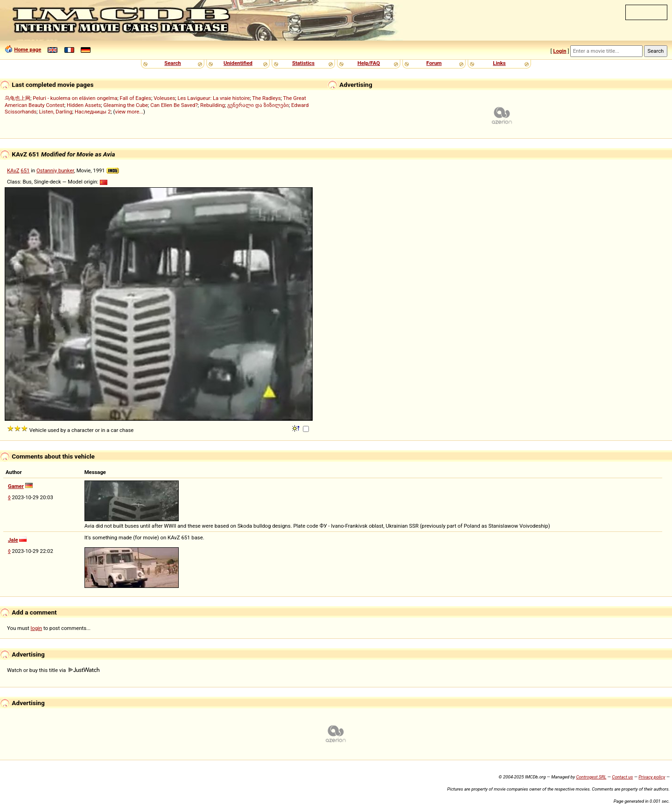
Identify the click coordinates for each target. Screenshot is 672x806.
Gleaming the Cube (126, 105)
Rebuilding (213, 105)
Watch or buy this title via (53, 670)
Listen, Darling (56, 112)
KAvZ (13, 170)
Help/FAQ (369, 63)
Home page (28, 49)
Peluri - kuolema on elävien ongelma (75, 98)
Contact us (622, 777)
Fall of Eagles (136, 98)
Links (499, 63)
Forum (434, 63)
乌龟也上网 (17, 98)
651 (25, 170)
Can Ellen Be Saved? (174, 105)
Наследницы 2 (93, 112)
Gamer (16, 486)
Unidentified (238, 63)
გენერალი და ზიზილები (258, 105)
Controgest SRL (591, 777)
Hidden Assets (84, 105)
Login (560, 51)
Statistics (303, 63)
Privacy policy (652, 777)
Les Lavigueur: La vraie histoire (214, 98)
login (37, 628)
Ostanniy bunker (55, 170)
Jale (13, 540)
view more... (129, 112)
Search (172, 63)
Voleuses (164, 98)
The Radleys (266, 98)
